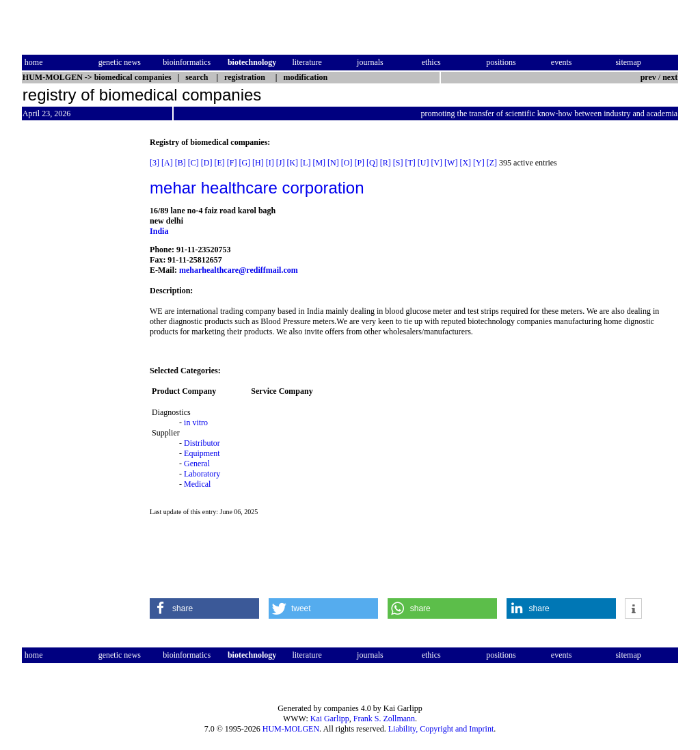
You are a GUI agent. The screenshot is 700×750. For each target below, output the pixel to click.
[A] (167, 163)
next (670, 77)
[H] (258, 163)
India (159, 231)
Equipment (202, 453)
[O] (347, 163)
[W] (451, 163)
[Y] (479, 163)
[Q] (372, 163)
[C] (193, 163)
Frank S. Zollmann (384, 719)
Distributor (202, 443)
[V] (436, 163)
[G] (244, 163)
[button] (204, 608)
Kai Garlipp (330, 719)
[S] (398, 163)
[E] (219, 163)
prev (648, 77)
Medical (197, 484)
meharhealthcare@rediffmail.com (239, 270)
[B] (180, 163)
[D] (207, 163)
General (197, 464)
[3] (154, 163)
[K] (292, 163)
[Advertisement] (79, 343)
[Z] (492, 163)
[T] (410, 163)
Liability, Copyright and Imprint (441, 729)
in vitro (196, 423)
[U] (423, 163)
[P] (359, 163)
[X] (465, 163)
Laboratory (202, 474)
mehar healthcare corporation (257, 188)
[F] (232, 163)
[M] (319, 163)
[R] (386, 163)
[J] (281, 163)
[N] (333, 163)
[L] (305, 163)
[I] (270, 163)
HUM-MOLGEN (291, 729)
